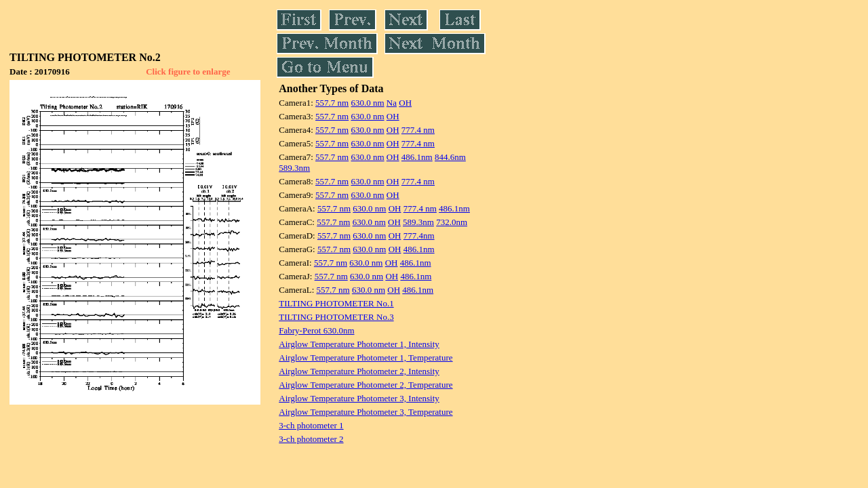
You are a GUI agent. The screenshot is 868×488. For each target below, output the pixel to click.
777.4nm (419, 236)
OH (405, 103)
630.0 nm (367, 103)
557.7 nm (332, 103)
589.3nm (294, 168)
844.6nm (450, 157)
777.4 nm (418, 130)
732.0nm (452, 222)
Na (392, 103)
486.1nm (417, 157)
